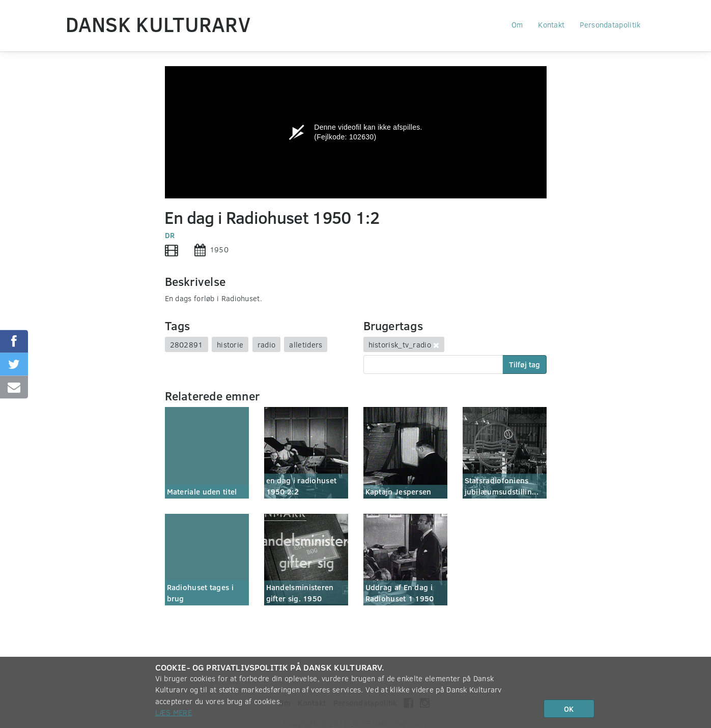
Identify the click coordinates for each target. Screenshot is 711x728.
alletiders (306, 344)
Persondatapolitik (610, 24)
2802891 (187, 344)
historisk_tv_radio (400, 344)
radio (267, 344)
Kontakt (551, 24)
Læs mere (174, 712)
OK (569, 709)
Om (517, 24)
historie (230, 344)
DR (170, 235)
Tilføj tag (524, 364)
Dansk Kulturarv (158, 24)
